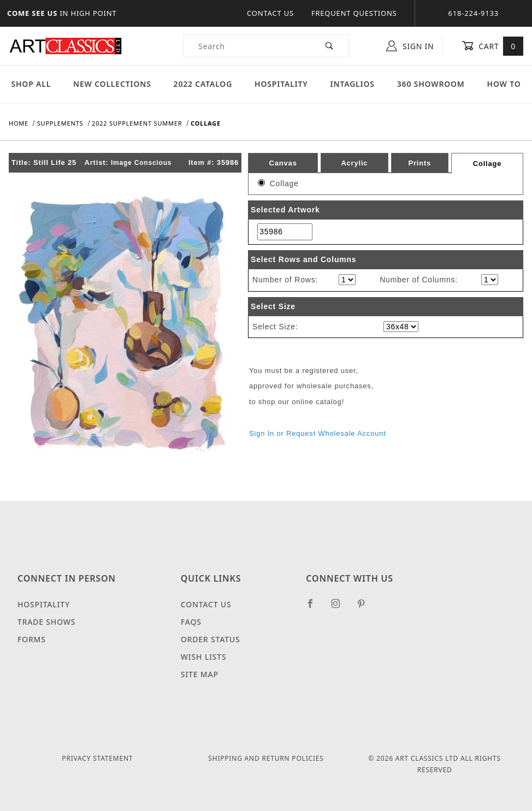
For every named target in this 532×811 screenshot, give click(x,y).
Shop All (31, 84)
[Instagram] (340, 608)
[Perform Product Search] (330, 46)
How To (504, 84)
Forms (32, 639)
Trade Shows (46, 622)
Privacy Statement (97, 758)
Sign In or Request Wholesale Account (318, 433)
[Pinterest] (366, 608)
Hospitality (281, 84)
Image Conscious (141, 163)
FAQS (191, 622)
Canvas (283, 163)
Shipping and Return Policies (266, 758)
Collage (487, 164)
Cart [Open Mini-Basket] (492, 46)
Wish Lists (204, 657)
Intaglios (353, 84)
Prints (419, 163)
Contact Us (270, 13)
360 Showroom (431, 84)
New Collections (112, 84)
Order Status (211, 639)
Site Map (200, 674)
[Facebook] (315, 608)
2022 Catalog (203, 84)
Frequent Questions (354, 13)
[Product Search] (247, 46)
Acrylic (354, 163)
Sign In (410, 46)
